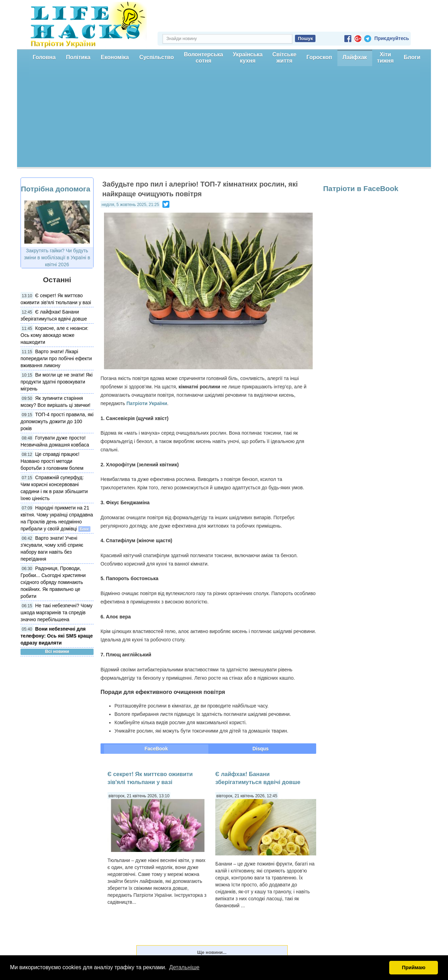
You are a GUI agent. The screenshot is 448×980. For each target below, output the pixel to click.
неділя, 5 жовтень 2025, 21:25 (130, 205)
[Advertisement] (224, 118)
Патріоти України (147, 403)
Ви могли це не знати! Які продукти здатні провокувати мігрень (57, 382)
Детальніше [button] (184, 967)
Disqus (261, 749)
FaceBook (156, 749)
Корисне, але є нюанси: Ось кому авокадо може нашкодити (54, 335)
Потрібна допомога (55, 189)
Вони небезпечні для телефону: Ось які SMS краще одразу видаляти (57, 636)
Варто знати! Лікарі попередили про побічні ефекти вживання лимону (56, 358)
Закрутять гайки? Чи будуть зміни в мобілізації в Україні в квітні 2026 (57, 258)
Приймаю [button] (414, 967)
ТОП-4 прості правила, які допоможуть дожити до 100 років (57, 421)
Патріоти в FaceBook (361, 188)
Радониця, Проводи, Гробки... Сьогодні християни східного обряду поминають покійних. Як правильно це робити (53, 582)
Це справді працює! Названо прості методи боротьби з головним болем (52, 461)
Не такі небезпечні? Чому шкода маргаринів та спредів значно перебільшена (57, 612)
